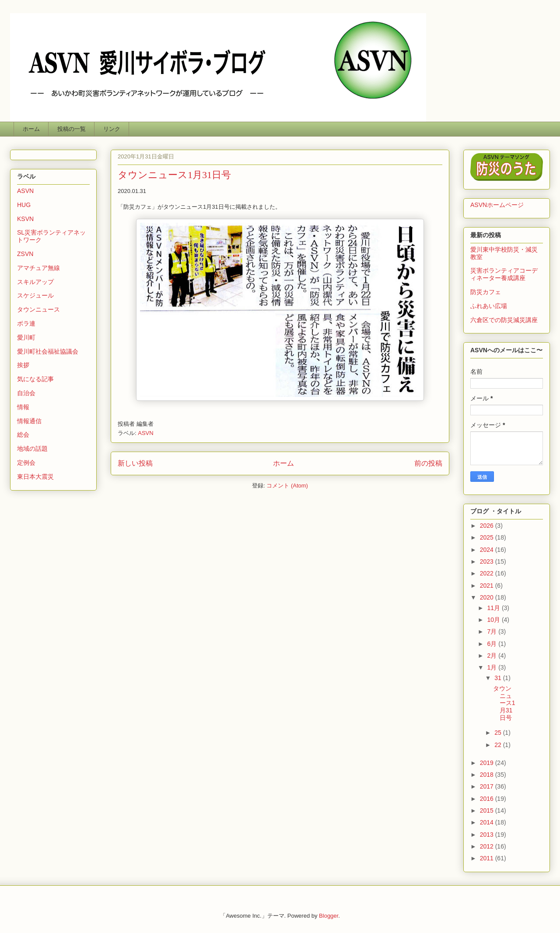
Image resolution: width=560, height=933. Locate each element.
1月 (493, 667)
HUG (24, 205)
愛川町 (26, 337)
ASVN (145, 433)
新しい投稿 (135, 463)
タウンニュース (38, 309)
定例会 (26, 463)
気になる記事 (35, 379)
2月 (493, 656)
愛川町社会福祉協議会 (48, 351)
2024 (488, 550)
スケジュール (35, 295)
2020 (488, 597)
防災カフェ (486, 292)
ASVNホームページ (497, 205)
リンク (112, 129)
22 (499, 745)
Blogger (329, 916)
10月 (494, 620)
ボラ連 (26, 323)
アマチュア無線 (38, 268)
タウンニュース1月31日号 (174, 175)
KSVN (25, 219)
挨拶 (23, 365)
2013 (488, 835)
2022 (488, 573)
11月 (494, 608)
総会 (23, 435)
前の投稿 (428, 463)
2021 (488, 586)
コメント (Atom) (287, 486)
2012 (488, 846)
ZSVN (25, 254)
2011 (488, 858)
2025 (488, 537)
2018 (488, 775)
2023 (488, 561)
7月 (493, 631)
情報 (23, 407)
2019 (488, 763)
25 (499, 733)
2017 (488, 786)
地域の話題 (32, 449)
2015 (488, 810)
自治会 (26, 393)
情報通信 (29, 421)
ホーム (31, 129)
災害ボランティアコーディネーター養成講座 (504, 274)
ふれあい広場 (489, 306)
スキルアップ (35, 282)
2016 (488, 799)
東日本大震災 (35, 477)
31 (499, 678)
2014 (488, 822)
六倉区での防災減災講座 (504, 320)
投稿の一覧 (72, 129)
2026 (488, 526)
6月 (493, 644)
